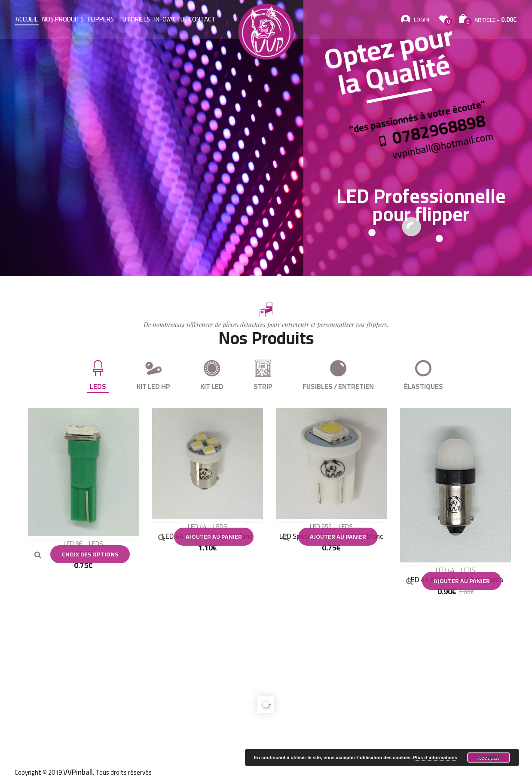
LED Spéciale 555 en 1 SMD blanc (331, 536)
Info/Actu (169, 19)
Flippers (101, 19)
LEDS (96, 544)
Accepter (488, 758)
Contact (202, 19)
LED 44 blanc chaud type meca (455, 580)
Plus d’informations (435, 758)
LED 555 (321, 527)
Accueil (27, 19)
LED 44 (197, 527)
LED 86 (73, 544)
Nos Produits (63, 19)
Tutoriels (134, 19)
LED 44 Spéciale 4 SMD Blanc (207, 536)
